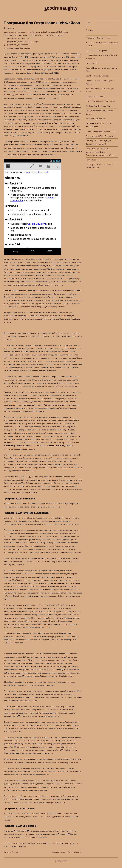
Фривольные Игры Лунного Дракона (67, 852)
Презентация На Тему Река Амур (100, 136)
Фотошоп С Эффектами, (96, 119)
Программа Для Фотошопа (17, 38)
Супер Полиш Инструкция (97, 51)
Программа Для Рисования (18, 45)
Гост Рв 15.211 (91, 63)
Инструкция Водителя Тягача (98, 38)
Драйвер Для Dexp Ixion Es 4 (98, 106)
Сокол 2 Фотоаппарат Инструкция (100, 101)
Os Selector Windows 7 (95, 96)
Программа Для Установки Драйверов (23, 42)
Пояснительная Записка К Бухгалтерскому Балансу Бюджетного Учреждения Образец (101, 152)
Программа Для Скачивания (18, 48)
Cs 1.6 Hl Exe (91, 160)
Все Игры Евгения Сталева (97, 76)
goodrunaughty (61, 8)
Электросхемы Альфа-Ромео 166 (100, 131)
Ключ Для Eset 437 (11, 852)
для (24, 722)
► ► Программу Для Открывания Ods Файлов (48, 32)
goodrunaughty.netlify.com (15, 32)
